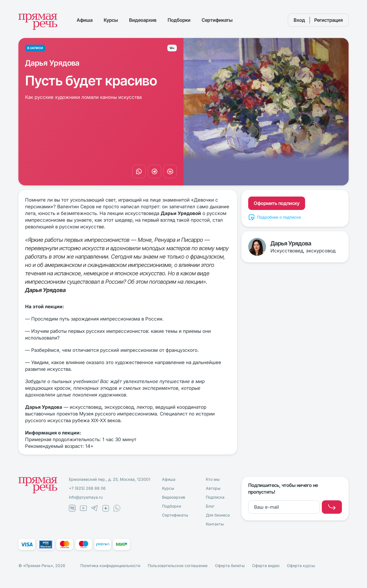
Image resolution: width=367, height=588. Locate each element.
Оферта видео (266, 566)
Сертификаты (217, 20)
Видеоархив (143, 20)
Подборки (179, 20)
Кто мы (213, 479)
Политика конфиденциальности (110, 566)
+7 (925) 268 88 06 (87, 488)
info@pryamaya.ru (86, 497)
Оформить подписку (277, 203)
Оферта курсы (301, 566)
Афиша (85, 20)
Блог (210, 506)
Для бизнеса (218, 515)
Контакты (215, 524)
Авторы (213, 488)
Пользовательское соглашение (178, 566)
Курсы (111, 20)
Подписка (215, 497)
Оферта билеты (230, 566)
